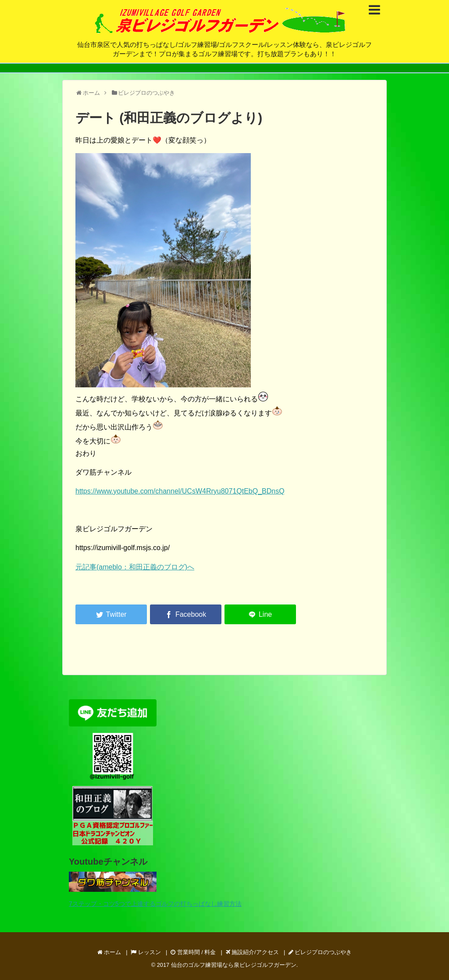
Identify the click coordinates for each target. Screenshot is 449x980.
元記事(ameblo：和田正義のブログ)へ (135, 567)
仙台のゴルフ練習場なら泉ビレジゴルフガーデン (234, 965)
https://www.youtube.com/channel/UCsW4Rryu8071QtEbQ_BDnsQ (180, 491)
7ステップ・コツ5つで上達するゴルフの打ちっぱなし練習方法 (155, 904)
